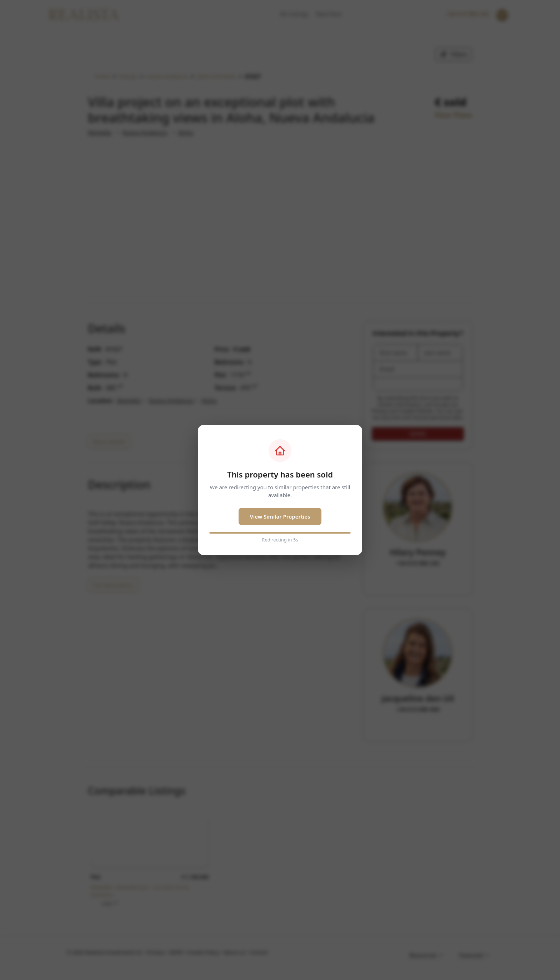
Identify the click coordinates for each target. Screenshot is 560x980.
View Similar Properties (280, 516)
